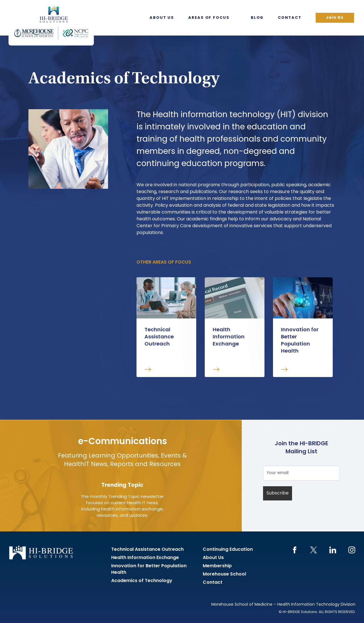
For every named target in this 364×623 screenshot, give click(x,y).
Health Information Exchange (145, 558)
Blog (257, 18)
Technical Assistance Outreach (147, 550)
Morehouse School (224, 574)
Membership (217, 566)
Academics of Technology (142, 581)
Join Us (335, 18)
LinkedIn (333, 550)
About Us (162, 18)
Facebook (294, 550)
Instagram (352, 550)
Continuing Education (228, 550)
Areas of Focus (209, 18)
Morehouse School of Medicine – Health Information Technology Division (283, 605)
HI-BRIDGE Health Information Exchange (51, 23)
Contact (289, 18)
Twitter (314, 550)
